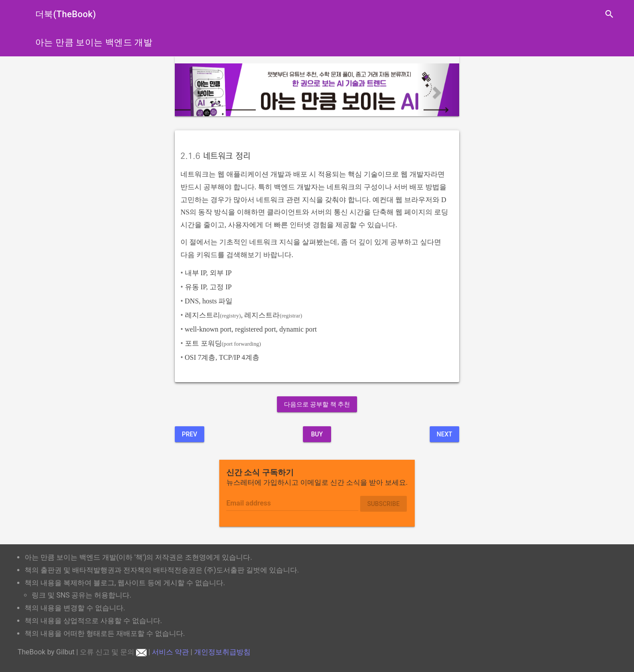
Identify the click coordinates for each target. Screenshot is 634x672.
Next (444, 434)
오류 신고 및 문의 (113, 652)
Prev (190, 434)
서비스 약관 (170, 652)
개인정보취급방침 (222, 652)
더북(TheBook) (66, 14)
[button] (196, 90)
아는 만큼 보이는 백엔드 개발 (94, 42)
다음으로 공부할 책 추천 (317, 404)
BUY (317, 434)
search (609, 14)
